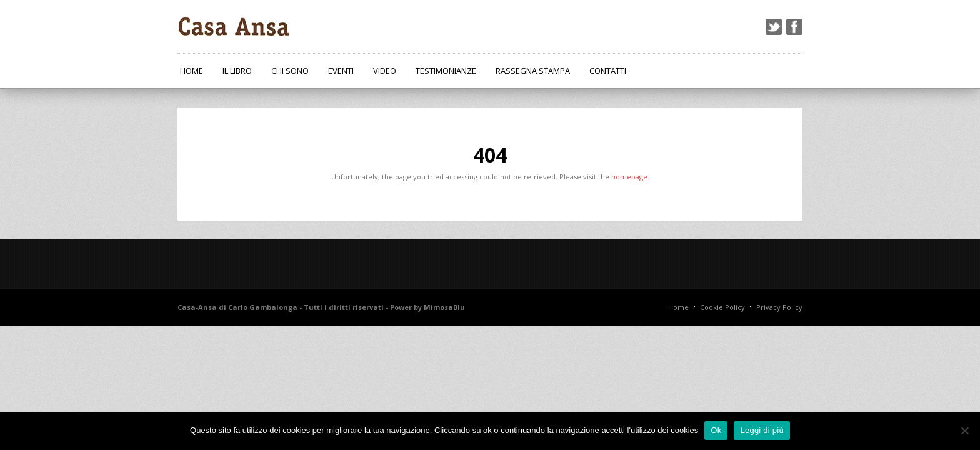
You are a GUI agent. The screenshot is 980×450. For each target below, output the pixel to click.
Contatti (608, 71)
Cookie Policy (722, 307)
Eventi (341, 71)
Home (192, 71)
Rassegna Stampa (533, 71)
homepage (629, 177)
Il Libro (237, 71)
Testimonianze (446, 71)
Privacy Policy (779, 307)
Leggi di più (762, 430)
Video (385, 71)
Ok (716, 430)
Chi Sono (290, 71)
